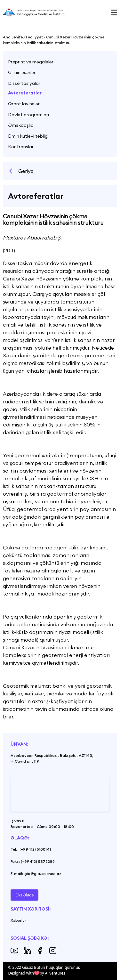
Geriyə (21, 171)
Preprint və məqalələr (31, 62)
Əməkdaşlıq (21, 125)
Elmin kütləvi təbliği (28, 136)
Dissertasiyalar (24, 83)
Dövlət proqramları (28, 115)
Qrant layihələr (24, 104)
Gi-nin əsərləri (22, 72)
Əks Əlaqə (24, 895)
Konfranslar (21, 147)
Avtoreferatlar (25, 93)
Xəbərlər (18, 920)
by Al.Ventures (52, 973)
